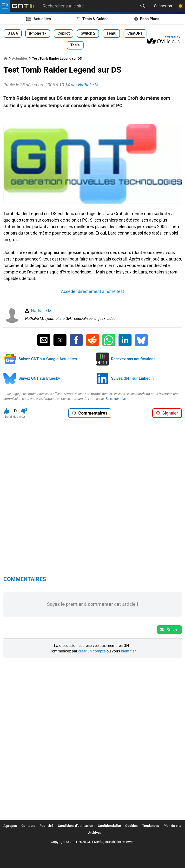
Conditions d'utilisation (76, 826)
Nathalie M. (42, 311)
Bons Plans (147, 19)
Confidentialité (109, 826)
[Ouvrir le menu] (5, 6)
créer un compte (92, 651)
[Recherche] (143, 6)
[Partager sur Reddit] (92, 340)
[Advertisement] (93, 117)
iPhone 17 (38, 33)
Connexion (163, 6)
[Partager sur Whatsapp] (109, 340)
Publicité (46, 826)
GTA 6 (13, 33)
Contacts (28, 826)
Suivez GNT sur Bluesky (39, 378)
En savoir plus (116, 399)
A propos (10, 826)
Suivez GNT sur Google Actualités (48, 359)
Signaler (167, 413)
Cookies (131, 826)
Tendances (151, 826)
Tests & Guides (92, 19)
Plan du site (173, 826)
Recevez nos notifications (133, 359)
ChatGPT (135, 33)
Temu (111, 33)
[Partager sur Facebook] (76, 340)
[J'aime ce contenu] (7, 411)
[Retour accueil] (23, 6)
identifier (128, 651)
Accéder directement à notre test (92, 291)
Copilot (64, 33)
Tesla (75, 45)
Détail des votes (15, 417)
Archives (95, 833)
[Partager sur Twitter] (60, 340)
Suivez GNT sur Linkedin (132, 378)
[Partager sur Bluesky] (141, 340)
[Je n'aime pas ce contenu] (24, 411)
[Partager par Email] (44, 340)
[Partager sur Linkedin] (125, 340)
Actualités (38, 19)
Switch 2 (88, 33)
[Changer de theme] (181, 6)
